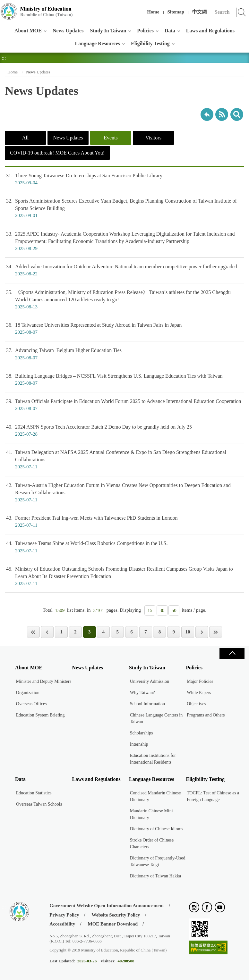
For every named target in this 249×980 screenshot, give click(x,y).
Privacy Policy (64, 915)
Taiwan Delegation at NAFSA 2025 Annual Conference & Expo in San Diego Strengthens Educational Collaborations (125, 460)
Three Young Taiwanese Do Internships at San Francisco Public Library (125, 179)
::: (4, 8)
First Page (33, 632)
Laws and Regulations (210, 31)
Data (170, 31)
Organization (28, 693)
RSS (222, 114)
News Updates (68, 31)
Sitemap (176, 12)
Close (232, 653)
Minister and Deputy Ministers (44, 681)
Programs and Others (206, 715)
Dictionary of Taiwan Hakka (155, 876)
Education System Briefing (40, 715)
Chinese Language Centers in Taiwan (156, 718)
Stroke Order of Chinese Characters (152, 843)
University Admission (150, 681)
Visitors (153, 138)
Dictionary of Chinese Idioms (157, 829)
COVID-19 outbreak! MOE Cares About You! (57, 153)
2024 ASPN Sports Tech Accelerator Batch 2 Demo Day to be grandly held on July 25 (125, 431)
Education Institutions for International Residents (153, 759)
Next (202, 632)
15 (150, 610)
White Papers (199, 693)
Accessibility (62, 924)
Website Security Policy (116, 915)
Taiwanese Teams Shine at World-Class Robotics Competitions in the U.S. (125, 547)
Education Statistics (34, 793)
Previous (47, 632)
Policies (145, 31)
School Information (147, 704)
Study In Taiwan (108, 31)
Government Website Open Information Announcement (107, 906)
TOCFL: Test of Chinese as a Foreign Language (213, 796)
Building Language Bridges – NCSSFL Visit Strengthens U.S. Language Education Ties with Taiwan (125, 380)
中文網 (199, 12)
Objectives (196, 704)
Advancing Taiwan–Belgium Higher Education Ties (125, 354)
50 (174, 610)
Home (153, 12)
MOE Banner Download (113, 924)
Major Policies (200, 681)
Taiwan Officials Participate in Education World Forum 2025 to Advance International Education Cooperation (125, 405)
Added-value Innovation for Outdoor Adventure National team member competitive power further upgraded (125, 270)
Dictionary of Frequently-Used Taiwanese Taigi (158, 861)
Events (111, 138)
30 (162, 610)
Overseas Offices (31, 704)
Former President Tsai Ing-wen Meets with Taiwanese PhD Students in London (125, 522)
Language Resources (97, 43)
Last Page (216, 632)
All (25, 138)
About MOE (28, 31)
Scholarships (142, 733)
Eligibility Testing (150, 43)
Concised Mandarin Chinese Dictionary (155, 796)
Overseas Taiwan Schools (39, 804)
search (237, 114)
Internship (139, 744)
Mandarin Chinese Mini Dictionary (151, 814)
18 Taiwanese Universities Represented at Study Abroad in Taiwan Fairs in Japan (125, 329)
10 (188, 632)
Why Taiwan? (142, 693)
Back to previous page (207, 114)
